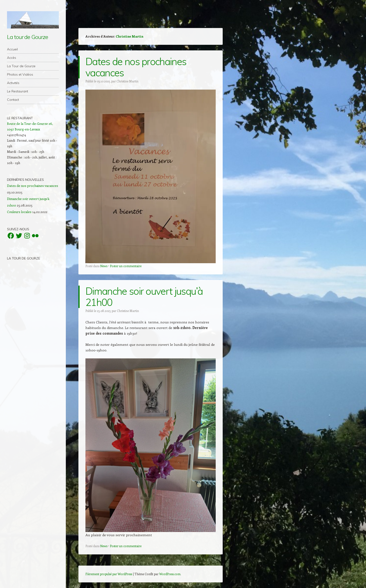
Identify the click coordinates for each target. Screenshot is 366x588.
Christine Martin (130, 36)
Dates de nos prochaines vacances (136, 67)
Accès (12, 58)
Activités (13, 83)
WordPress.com (170, 574)
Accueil (12, 49)
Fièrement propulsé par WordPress (109, 574)
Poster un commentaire (126, 266)
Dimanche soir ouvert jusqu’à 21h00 (144, 297)
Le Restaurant (18, 91)
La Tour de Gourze (21, 66)
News (104, 266)
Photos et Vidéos (20, 74)
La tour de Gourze (28, 37)
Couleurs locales (19, 212)
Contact (13, 100)
